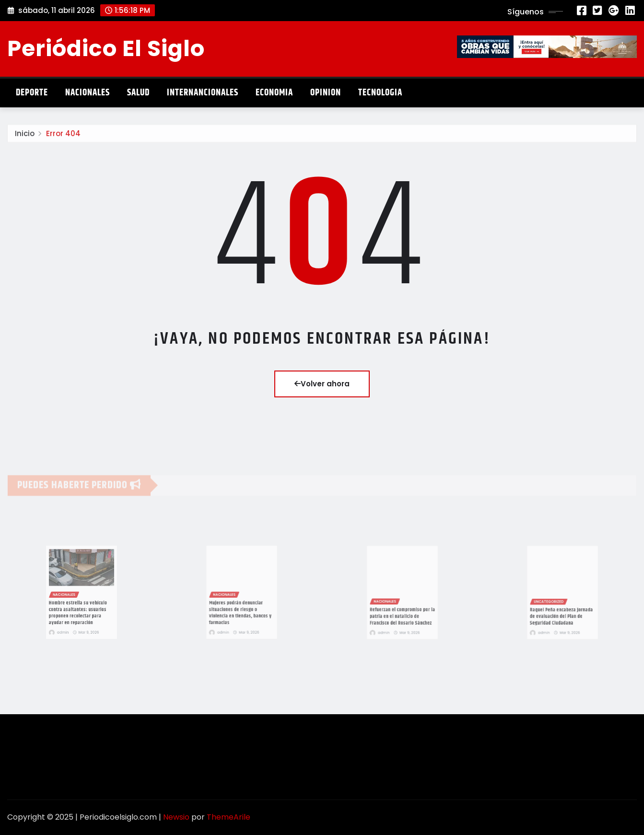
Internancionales (203, 93)
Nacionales (88, 93)
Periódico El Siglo (106, 48)
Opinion (326, 93)
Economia (274, 93)
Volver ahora (322, 384)
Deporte (32, 93)
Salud (138, 93)
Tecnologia (380, 93)
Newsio (176, 817)
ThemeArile (228, 817)
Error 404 (63, 138)
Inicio (25, 138)
